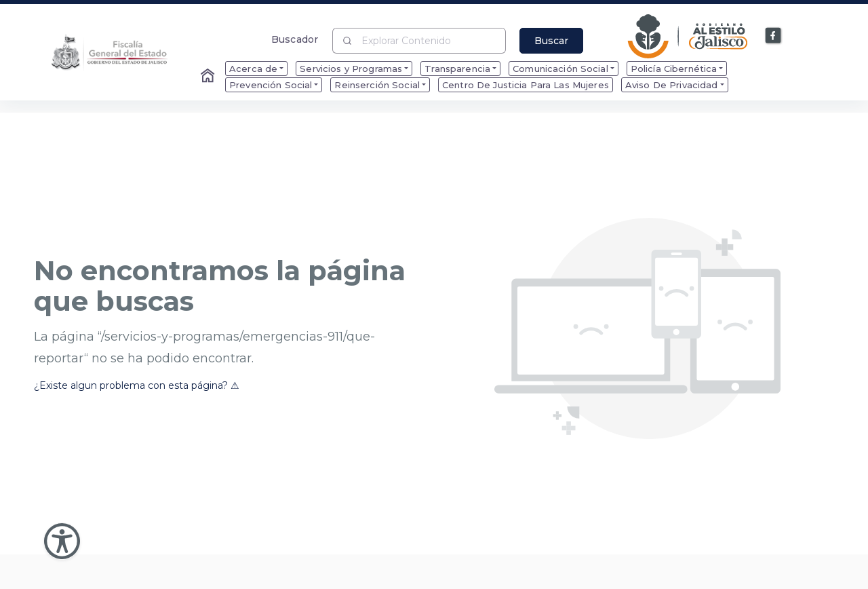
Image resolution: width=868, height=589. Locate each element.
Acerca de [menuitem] (253, 69)
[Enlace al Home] (209, 77)
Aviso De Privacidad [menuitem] (672, 85)
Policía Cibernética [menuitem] (674, 69)
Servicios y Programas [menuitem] (351, 69)
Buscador (295, 39)
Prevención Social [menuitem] (271, 85)
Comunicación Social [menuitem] (560, 69)
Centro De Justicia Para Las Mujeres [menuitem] (526, 85)
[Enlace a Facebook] (774, 36)
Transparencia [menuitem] (457, 69)
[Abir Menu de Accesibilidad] (62, 541)
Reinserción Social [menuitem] (377, 85)
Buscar (551, 41)
